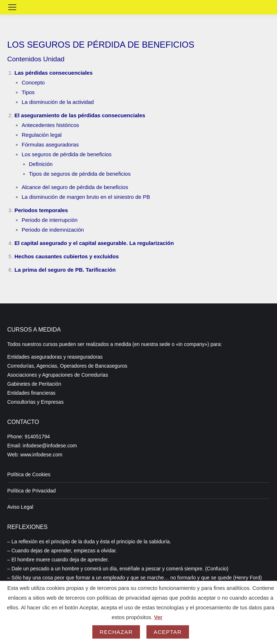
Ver (158, 617)
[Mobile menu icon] (12, 7)
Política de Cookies (29, 474)
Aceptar (168, 632)
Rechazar (116, 632)
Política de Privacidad (32, 491)
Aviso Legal (20, 507)
